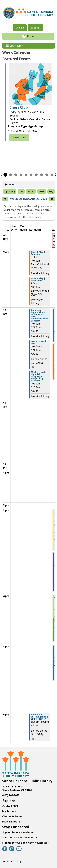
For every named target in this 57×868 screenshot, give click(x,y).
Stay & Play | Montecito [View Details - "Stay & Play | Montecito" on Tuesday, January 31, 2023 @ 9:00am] (38, 279)
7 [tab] (36, 175)
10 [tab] (52, 175)
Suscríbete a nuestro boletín (20, 838)
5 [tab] (26, 175)
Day (51, 191)
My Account (9, 811)
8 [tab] (41, 175)
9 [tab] (47, 175)
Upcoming (10, 191)
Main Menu (16, 46)
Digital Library (11, 822)
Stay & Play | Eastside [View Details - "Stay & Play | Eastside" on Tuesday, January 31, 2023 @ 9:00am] (38, 253)
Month (31, 191)
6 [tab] (31, 175)
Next (55, 175)
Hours (32, 36)
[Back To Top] (28, 861)
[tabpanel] (28, 103)
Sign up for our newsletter (18, 832)
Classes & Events (12, 816)
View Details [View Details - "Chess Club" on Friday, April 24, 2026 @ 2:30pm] (19, 137)
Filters (12, 184)
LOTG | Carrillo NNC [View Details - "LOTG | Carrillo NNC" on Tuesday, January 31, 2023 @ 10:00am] (39, 342)
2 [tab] (10, 175)
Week (42, 191)
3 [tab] (16, 175)
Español (36, 28)
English (20, 28)
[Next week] (52, 199)
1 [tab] (5, 175)
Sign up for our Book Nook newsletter (26, 843)
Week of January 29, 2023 (29, 199)
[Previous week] (5, 199)
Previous (2, 175)
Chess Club (19, 107)
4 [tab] (21, 175)
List (21, 191)
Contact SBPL (10, 806)
